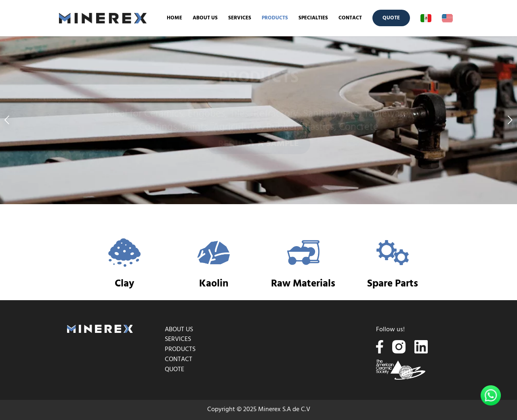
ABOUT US (179, 330)
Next (510, 120)
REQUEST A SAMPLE (258, 147)
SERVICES (178, 339)
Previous (7, 120)
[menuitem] (174, 18)
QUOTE (174, 370)
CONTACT (179, 359)
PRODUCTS (180, 349)
